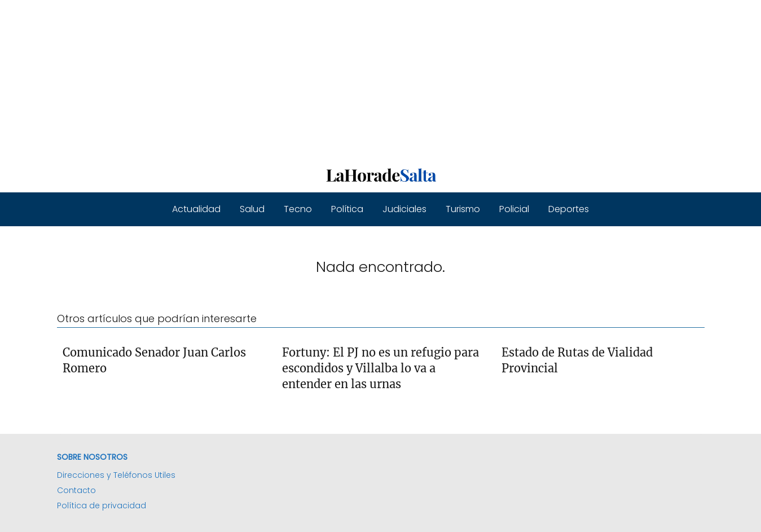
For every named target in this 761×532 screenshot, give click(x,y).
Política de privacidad (102, 505)
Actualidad (196, 209)
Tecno (298, 209)
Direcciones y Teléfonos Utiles (116, 475)
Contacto (76, 490)
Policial (514, 209)
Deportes (569, 209)
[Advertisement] (338, 79)
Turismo (463, 209)
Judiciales (404, 209)
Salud (252, 209)
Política (347, 209)
